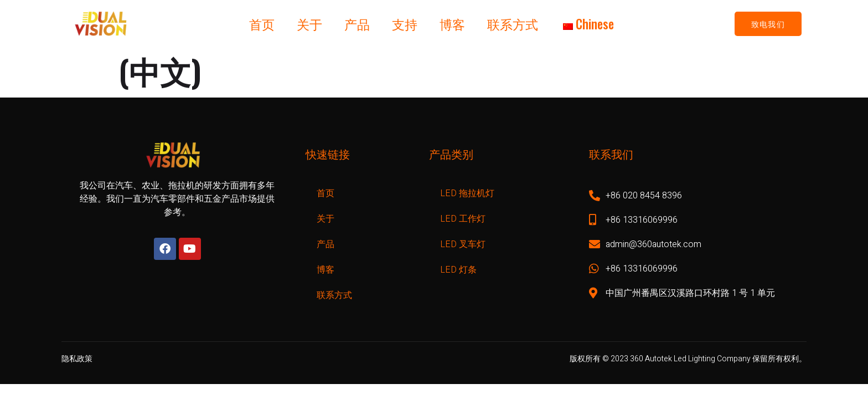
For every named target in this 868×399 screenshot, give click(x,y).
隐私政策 (77, 359)
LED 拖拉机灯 (467, 193)
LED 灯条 (458, 270)
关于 (309, 24)
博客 (452, 24)
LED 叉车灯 (463, 244)
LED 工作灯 (463, 219)
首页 (262, 24)
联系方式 (513, 24)
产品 (357, 24)
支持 (405, 24)
